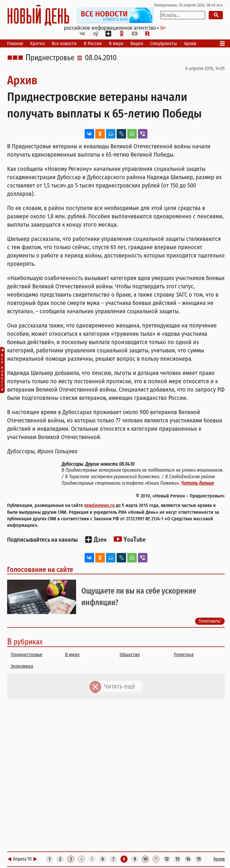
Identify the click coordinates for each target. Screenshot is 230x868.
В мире (116, 43)
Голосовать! (210, 621)
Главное (15, 43)
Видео (137, 43)
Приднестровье (50, 58)
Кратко (37, 43)
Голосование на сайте (40, 570)
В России (93, 43)
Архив (190, 43)
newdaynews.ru (99, 505)
